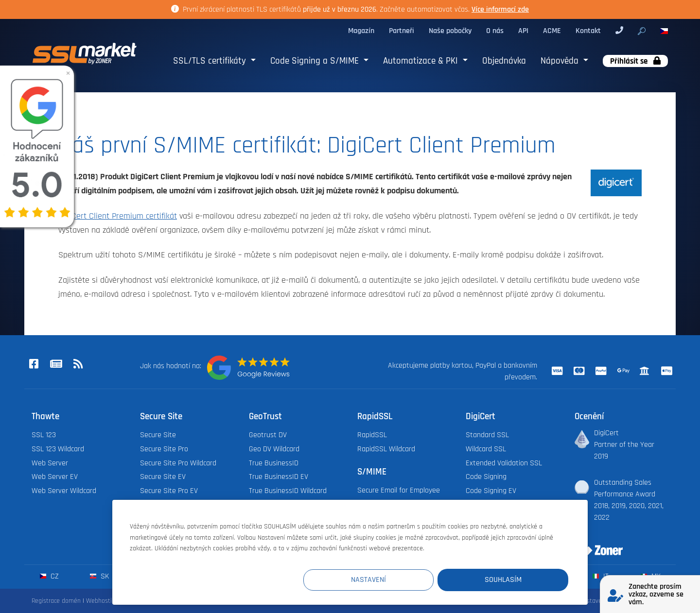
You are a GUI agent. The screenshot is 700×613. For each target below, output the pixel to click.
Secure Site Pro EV (169, 491)
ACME (552, 31)
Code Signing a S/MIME (316, 61)
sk (99, 576)
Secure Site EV (163, 477)
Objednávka (504, 61)
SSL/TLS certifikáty (211, 61)
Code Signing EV (491, 491)
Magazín (361, 31)
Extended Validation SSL (504, 463)
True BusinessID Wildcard (288, 491)
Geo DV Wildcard (274, 449)
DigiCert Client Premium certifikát (118, 216)
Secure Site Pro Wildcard (178, 463)
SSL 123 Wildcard (58, 449)
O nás (495, 31)
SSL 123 (44, 435)
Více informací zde (500, 9)
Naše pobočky (450, 31)
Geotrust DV (268, 435)
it (601, 576)
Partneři (402, 31)
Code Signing (486, 477)
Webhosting (102, 601)
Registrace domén (56, 601)
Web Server (50, 463)
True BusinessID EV (279, 477)
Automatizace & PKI (422, 61)
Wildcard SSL (486, 449)
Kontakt (588, 31)
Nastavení (389, 580)
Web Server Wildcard (64, 491)
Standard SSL (487, 435)
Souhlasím (510, 580)
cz (49, 576)
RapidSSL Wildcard (386, 449)
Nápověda (561, 61)
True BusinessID (274, 463)
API (523, 31)
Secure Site (158, 435)
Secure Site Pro (164, 449)
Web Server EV (55, 477)
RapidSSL (372, 435)
